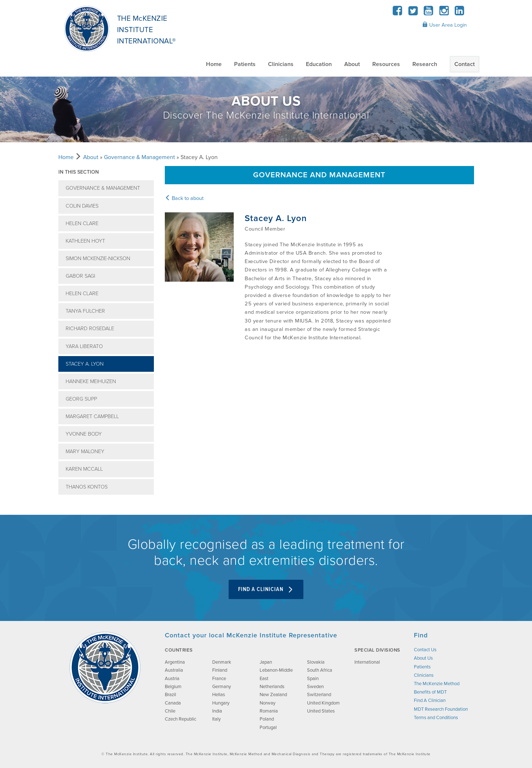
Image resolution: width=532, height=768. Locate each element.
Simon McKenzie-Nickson (98, 258)
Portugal (268, 728)
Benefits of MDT (430, 692)
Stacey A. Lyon (85, 364)
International (367, 662)
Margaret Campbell (92, 416)
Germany (222, 687)
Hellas (219, 695)
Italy (216, 719)
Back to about (184, 198)
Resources (386, 64)
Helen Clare (82, 223)
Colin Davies (82, 206)
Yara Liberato (84, 346)
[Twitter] (413, 13)
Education (319, 64)
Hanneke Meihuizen (91, 381)
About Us (423, 658)
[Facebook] (398, 13)
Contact (465, 64)
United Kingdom (323, 703)
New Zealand (273, 695)
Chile (170, 711)
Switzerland (319, 695)
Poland (267, 719)
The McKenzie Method (437, 684)
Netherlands (272, 687)
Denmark (222, 662)
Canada (173, 703)
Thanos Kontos (87, 487)
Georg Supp (81, 399)
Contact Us (425, 650)
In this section (79, 172)
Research (425, 64)
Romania (269, 711)
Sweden (315, 687)
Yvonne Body (84, 434)
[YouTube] (429, 13)
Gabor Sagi (80, 276)
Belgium (173, 687)
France (219, 679)
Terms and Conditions (436, 718)
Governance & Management (139, 157)
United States (321, 711)
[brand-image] (105, 668)
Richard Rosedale (90, 329)
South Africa (320, 670)
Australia (174, 670)
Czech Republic (180, 719)
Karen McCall (84, 469)
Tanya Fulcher (85, 311)
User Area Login (444, 25)
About (352, 64)
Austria (172, 679)
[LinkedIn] (460, 13)
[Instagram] (444, 13)
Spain (313, 679)
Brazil (170, 695)
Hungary (221, 703)
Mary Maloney (85, 451)
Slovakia (316, 662)
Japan (266, 662)
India (217, 711)
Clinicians (281, 64)
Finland (220, 670)
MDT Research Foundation (441, 709)
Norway (267, 703)
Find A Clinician (266, 589)
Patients (245, 64)
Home (214, 64)
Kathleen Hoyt (85, 241)
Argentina (175, 662)
